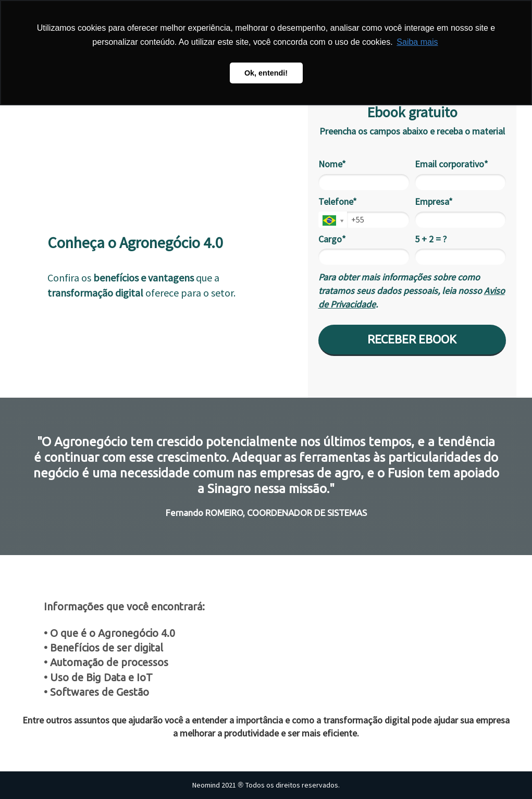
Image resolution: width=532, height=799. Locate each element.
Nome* (332, 164)
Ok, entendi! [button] (266, 73)
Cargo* (332, 239)
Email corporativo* (451, 164)
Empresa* (434, 202)
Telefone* (338, 202)
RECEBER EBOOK (412, 339)
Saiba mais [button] (417, 42)
